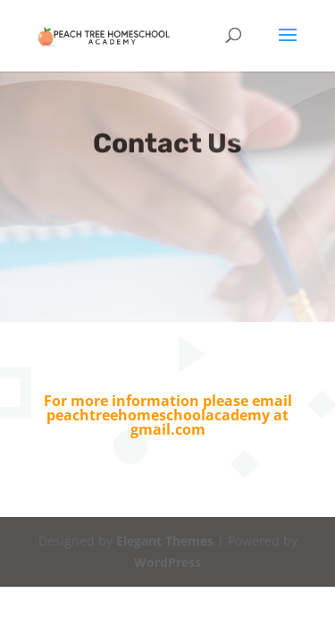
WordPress (167, 562)
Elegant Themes (165, 541)
